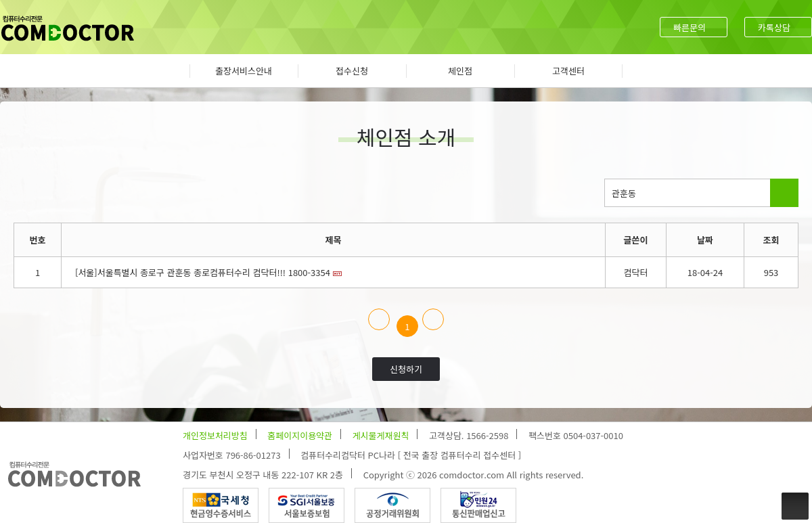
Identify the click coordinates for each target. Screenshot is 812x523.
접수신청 (352, 71)
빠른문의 (690, 27)
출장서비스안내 (244, 71)
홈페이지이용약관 (300, 435)
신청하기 (406, 369)
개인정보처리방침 (215, 435)
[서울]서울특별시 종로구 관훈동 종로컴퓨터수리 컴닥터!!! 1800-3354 (203, 272)
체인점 (460, 71)
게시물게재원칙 (381, 435)
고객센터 (568, 71)
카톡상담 (774, 27)
